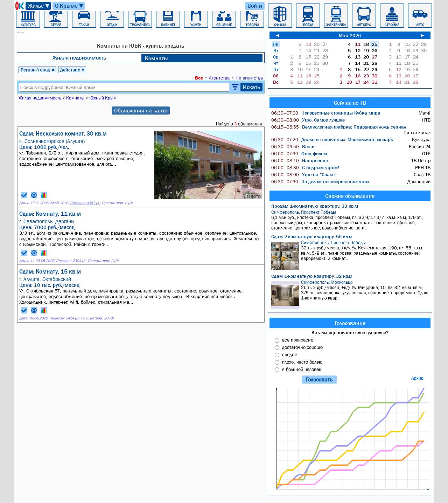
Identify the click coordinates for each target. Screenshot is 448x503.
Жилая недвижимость (79, 57)
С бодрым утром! (305, 167)
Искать (251, 87)
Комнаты (156, 58)
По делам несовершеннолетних (320, 181)
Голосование (350, 323)
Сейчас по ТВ (350, 103)
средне (290, 354)
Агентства (219, 78)
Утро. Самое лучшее (308, 120)
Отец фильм (299, 153)
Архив (417, 378)
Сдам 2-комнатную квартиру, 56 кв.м (312, 236)
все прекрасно (298, 340)
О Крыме (69, 6)
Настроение (300, 160)
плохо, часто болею (302, 362)
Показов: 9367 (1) (85, 203)
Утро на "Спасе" (304, 174)
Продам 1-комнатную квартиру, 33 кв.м (315, 206)
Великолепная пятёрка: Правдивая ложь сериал (339, 127)
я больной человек (302, 369)
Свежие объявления (350, 196)
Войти (255, 6)
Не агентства (249, 78)
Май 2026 (350, 35)
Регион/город (38, 70)
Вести (293, 146)
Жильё (39, 6)
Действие (73, 70)
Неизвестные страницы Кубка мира (326, 113)
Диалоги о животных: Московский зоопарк (332, 139)
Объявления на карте (141, 110)
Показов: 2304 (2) (71, 261)
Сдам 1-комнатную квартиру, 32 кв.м (312, 276)
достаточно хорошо (302, 347)
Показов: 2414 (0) (64, 318)
